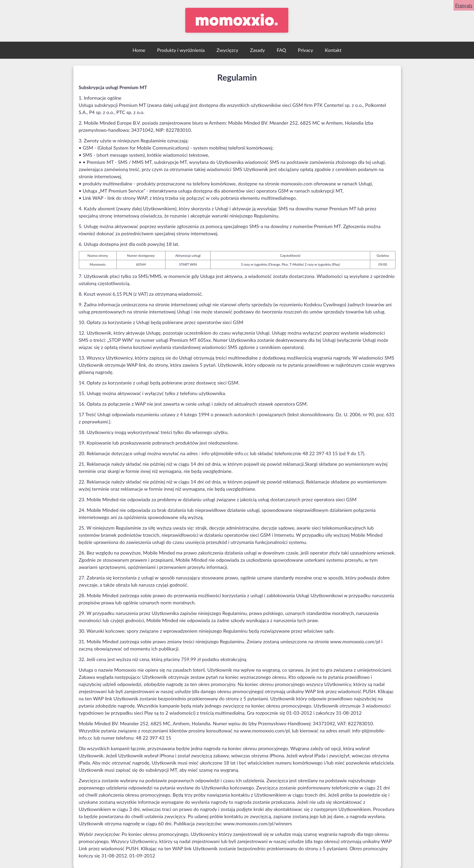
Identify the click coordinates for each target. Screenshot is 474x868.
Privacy (306, 50)
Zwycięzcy (228, 50)
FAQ (282, 50)
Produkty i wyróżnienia (181, 50)
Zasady (257, 50)
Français (464, 5)
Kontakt (333, 50)
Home (139, 50)
